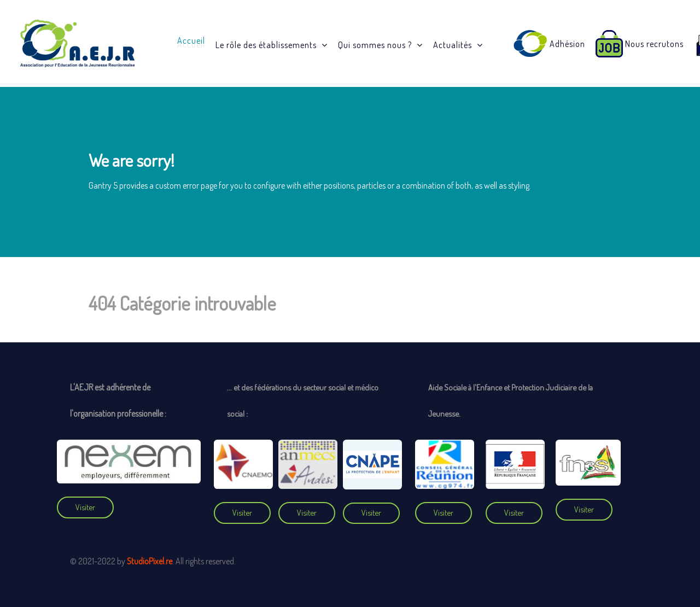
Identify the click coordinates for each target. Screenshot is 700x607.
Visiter (85, 507)
